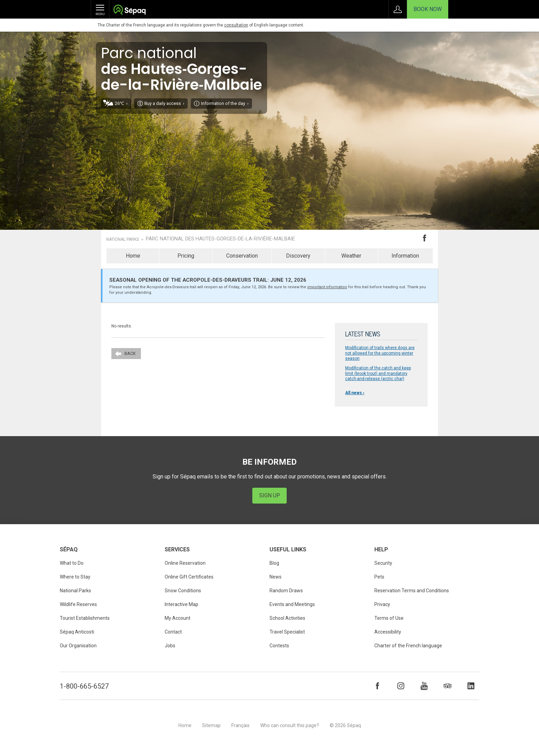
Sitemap (211, 725)
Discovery (298, 256)
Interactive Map (181, 604)
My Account (178, 618)
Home (133, 256)
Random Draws (286, 591)
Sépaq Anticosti (77, 632)
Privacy (382, 604)
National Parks (123, 239)
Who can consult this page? (290, 725)
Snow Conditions (183, 591)
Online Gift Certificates (189, 577)
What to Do (72, 563)
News (276, 577)
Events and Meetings (292, 604)
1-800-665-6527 (84, 686)
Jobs (170, 646)
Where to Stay (75, 577)
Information (405, 256)
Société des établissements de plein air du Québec (129, 10)
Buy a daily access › (164, 103)
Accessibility (388, 632)
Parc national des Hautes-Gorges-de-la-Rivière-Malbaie (220, 239)
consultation (236, 25)
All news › (355, 393)
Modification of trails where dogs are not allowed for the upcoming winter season (380, 353)
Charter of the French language (408, 646)
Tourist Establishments (85, 618)
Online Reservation (185, 563)
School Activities (287, 618)
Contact (173, 632)
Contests (279, 646)
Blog (274, 563)
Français (240, 725)
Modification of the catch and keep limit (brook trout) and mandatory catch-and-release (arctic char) (378, 373)
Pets (379, 577)
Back (130, 353)
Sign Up (270, 495)
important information (327, 287)
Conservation (242, 256)
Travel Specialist (287, 632)
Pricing (186, 256)
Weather (351, 256)
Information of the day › (225, 103)
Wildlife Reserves (78, 604)
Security (383, 563)
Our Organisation (78, 646)
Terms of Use (389, 618)
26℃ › (121, 103)
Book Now (428, 9)
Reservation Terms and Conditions (412, 591)
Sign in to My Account (398, 9)
